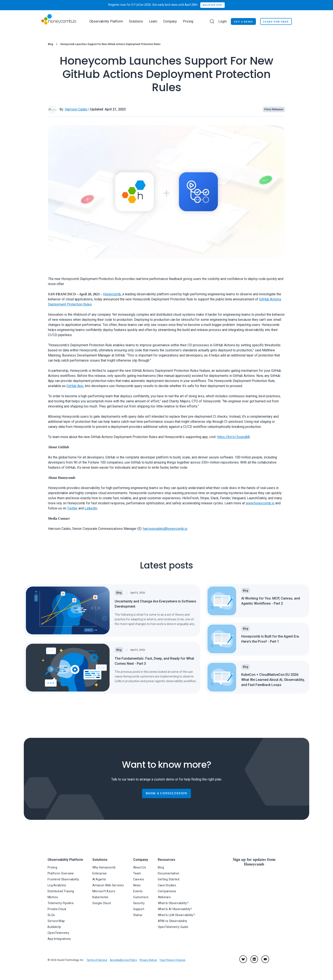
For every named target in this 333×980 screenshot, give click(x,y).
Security (139, 903)
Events (138, 891)
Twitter (72, 508)
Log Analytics (57, 885)
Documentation (169, 873)
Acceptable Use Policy (123, 960)
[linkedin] (254, 959)
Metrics (53, 897)
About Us (140, 867)
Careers (139, 879)
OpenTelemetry (59, 933)
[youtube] (265, 959)
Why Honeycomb (104, 867)
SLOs (51, 915)
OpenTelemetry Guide (173, 927)
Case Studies (167, 885)
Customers (141, 897)
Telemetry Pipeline (61, 903)
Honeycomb (112, 294)
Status (138, 915)
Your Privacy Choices (172, 960)
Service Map (56, 921)
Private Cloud (57, 909)
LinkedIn (91, 508)
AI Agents (99, 879)
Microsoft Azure (104, 891)
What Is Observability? (173, 903)
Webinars (164, 897)
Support (139, 909)
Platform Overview (61, 873)
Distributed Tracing (61, 891)
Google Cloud (102, 903)
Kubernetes (100, 897)
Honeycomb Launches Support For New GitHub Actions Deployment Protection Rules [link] (110, 44)
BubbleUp (54, 927)
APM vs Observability (173, 921)
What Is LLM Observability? (176, 915)
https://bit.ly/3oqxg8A (233, 437)
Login (222, 21)
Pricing (188, 21)
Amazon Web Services (108, 885)
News (137, 885)
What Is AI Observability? (175, 909)
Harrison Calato (76, 109)
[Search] (212, 21)
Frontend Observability (63, 879)
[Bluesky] (243, 959)
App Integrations (59, 939)
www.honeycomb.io (260, 503)
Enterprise (100, 873)
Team (137, 873)
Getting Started (169, 879)
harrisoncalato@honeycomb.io (165, 529)
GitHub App (75, 386)
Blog (51, 44)
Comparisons (167, 891)
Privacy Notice (148, 960)
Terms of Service (97, 960)
